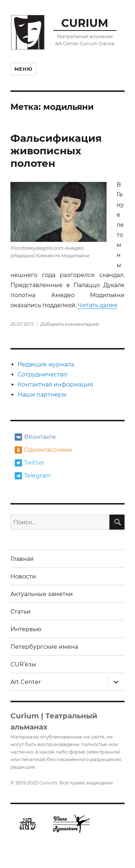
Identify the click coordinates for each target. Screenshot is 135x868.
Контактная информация (55, 384)
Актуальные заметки (42, 594)
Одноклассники (43, 450)
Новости (23, 576)
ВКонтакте (35, 437)
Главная (22, 559)
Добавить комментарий (69, 324)
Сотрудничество (42, 374)
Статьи (21, 612)
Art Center (26, 682)
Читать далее (98, 305)
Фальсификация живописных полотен (56, 151)
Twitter (30, 463)
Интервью (26, 629)
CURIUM (85, 23)
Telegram (33, 476)
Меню (23, 69)
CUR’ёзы (23, 664)
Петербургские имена (44, 647)
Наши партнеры (42, 395)
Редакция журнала (46, 364)
